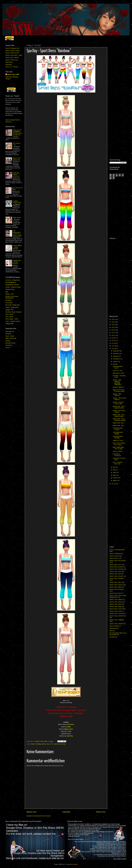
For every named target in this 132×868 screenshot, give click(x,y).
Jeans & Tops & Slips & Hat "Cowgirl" (119, 444)
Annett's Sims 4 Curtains (116, 569)
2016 (113, 346)
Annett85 (70, 736)
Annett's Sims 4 (114, 558)
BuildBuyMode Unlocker (12, 285)
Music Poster (17, 158)
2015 (113, 349)
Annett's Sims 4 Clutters (116, 567)
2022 (113, 330)
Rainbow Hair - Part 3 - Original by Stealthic (119, 420)
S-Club (69, 731)
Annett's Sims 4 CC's (47, 744)
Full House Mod (10, 289)
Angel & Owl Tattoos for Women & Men (119, 391)
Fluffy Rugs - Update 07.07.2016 (17, 175)
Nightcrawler (69, 729)
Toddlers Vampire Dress (17, 202)
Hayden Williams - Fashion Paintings (18, 247)
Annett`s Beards (114, 626)
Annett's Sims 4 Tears (116, 611)
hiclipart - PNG (9, 294)
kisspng (8, 341)
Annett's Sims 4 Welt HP (12, 58)
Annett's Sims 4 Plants (116, 602)
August (115, 362)
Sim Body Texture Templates (14, 312)
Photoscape (9, 303)
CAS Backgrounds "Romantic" (118, 437)
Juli (114, 364)
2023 (113, 327)
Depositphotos (10, 331)
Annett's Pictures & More (13, 51)
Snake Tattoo (17, 218)
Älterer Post (101, 812)
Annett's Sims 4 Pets (115, 593)
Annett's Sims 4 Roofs (116, 604)
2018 (113, 341)
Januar (115, 480)
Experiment (9, 65)
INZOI (111, 631)
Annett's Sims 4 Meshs (116, 587)
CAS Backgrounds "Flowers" (118, 429)
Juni (114, 467)
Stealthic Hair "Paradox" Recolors (17, 262)
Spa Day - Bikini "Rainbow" (117, 395)
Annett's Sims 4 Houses (116, 585)
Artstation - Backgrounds (13, 280)
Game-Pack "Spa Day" (60, 744)
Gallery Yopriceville (11, 338)
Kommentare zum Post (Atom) (42, 816)
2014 (113, 484)
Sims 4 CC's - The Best (12, 67)
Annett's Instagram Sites (12, 48)
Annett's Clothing (36, 744)
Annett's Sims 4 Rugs (115, 607)
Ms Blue (71, 724)
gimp (7, 292)
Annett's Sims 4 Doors (116, 572)
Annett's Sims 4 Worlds (116, 624)
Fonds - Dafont (10, 336)
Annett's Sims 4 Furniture (117, 578)
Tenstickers (9, 345)
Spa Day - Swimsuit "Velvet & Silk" (118, 403)
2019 (113, 338)
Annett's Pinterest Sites (12, 53)
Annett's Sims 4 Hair (115, 582)
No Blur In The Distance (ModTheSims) (12, 297)
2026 (113, 319)
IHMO (69, 727)
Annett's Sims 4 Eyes (115, 574)
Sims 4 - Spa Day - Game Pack (118, 463)
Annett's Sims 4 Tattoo (116, 609)
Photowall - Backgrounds (13, 305)
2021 (113, 333)
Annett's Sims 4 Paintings (117, 589)
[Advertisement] (118, 71)
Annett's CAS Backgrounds (117, 550)
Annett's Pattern (114, 556)
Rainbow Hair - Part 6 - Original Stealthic (119, 407)
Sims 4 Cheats (9, 314)
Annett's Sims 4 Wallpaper (117, 620)
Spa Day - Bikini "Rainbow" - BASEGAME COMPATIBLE (117, 382)
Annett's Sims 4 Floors (116, 576)
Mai (114, 470)
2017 (113, 343)
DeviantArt (8, 334)
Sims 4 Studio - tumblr (12, 319)
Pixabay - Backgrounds (12, 307)
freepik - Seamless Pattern (13, 287)
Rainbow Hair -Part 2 (119, 423)
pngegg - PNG (9, 310)
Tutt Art (8, 348)
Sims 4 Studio (9, 317)
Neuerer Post (32, 812)
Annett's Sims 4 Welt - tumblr (14, 55)
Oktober (116, 356)
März (115, 475)
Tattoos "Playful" (118, 451)
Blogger (75, 864)
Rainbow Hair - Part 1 (119, 425)
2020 (113, 335)
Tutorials (112, 637)
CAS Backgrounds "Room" (118, 367)
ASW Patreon (9, 62)
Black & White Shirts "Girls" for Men (118, 448)
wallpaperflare (10, 324)
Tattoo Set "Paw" (118, 371)
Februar (116, 478)
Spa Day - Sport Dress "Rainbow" (119, 411)
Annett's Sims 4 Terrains (116, 614)
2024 (113, 325)
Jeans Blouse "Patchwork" (117, 455)
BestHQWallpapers (11, 282)
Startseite (66, 812)
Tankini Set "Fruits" (118, 440)
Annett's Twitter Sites (12, 60)
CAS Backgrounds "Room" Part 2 (17, 232)
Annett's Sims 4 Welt (13, 74)
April (115, 473)
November (116, 354)
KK (70, 734)
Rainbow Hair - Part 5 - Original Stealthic (119, 415)
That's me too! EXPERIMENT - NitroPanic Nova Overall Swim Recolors (18, 133)
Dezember (116, 351)
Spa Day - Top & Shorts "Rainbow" (119, 399)
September (117, 359)
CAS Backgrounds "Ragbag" (118, 433)
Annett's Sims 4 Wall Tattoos (118, 616)
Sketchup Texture (10, 343)
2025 (113, 322)
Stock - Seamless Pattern (13, 321)
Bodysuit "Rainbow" (118, 387)
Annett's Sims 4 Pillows (116, 600)
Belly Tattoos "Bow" (119, 373)
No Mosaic (8, 300)
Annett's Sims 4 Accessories (118, 561)
